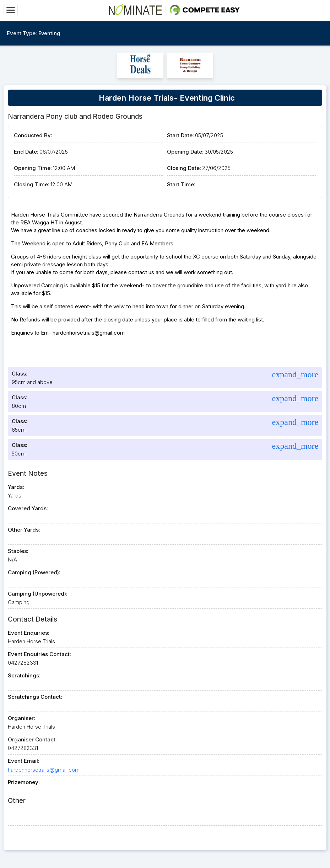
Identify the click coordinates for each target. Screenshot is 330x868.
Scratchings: (24, 675)
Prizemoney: (24, 782)
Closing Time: (32, 184)
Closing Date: (184, 168)
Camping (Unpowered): (38, 594)
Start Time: (181, 184)
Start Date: (180, 135)
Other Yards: (24, 530)
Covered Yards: (28, 508)
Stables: (18, 551)
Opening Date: (185, 152)
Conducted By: (33, 135)
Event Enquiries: (29, 633)
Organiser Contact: (32, 739)
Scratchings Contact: (35, 697)
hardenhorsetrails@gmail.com (44, 770)
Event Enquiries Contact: (39, 654)
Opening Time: (33, 168)
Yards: (16, 487)
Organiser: (21, 718)
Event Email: (24, 761)
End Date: (26, 152)
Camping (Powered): (34, 572)
